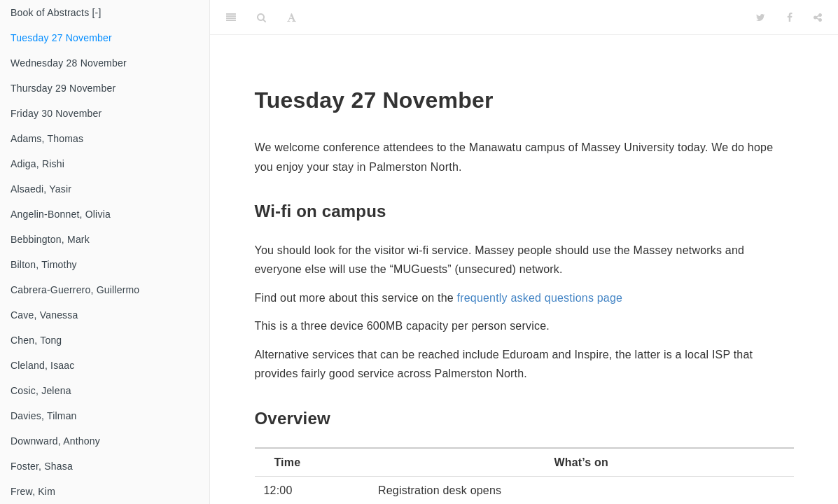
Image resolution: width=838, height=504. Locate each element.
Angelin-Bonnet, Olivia (61, 214)
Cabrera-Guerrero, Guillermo (75, 290)
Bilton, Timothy (44, 265)
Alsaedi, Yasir (41, 189)
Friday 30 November (56, 113)
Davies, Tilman (44, 416)
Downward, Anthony (55, 441)
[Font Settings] (292, 17)
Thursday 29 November (63, 88)
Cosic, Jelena (41, 391)
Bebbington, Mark (50, 239)
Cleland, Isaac (43, 365)
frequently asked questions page (540, 298)
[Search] (261, 17)
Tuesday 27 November (61, 38)
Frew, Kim (33, 491)
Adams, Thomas (47, 139)
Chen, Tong (36, 340)
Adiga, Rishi (37, 164)
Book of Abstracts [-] (56, 13)
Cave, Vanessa (44, 315)
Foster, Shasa (42, 466)
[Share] (818, 17)
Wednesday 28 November (69, 63)
